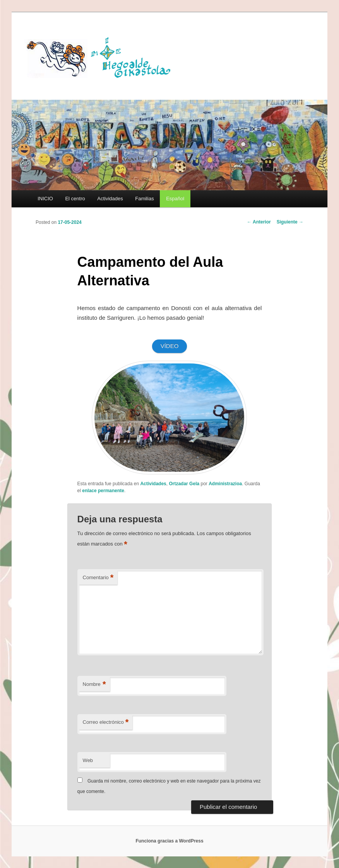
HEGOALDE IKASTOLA (101, 57)
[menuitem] (175, 199)
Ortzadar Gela (184, 484)
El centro (75, 199)
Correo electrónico (106, 722)
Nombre (94, 685)
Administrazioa (225, 484)
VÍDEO (170, 346)
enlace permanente (103, 491)
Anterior (259, 222)
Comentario (98, 578)
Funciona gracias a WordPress (169, 841)
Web (88, 760)
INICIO (45, 199)
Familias (144, 199)
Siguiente (290, 222)
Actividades (110, 199)
